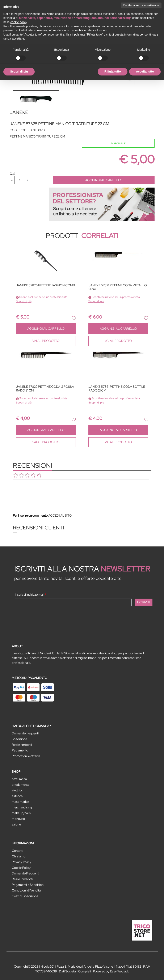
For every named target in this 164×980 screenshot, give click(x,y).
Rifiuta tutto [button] (113, 71)
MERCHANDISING (22, 807)
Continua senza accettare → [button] (141, 5)
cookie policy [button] (19, 22)
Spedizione (19, 739)
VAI (46, 341)
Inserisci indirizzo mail (31, 595)
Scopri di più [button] (19, 71)
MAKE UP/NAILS (21, 813)
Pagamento (20, 750)
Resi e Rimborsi (22, 879)
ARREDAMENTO (21, 785)
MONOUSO (18, 819)
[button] (74, 318)
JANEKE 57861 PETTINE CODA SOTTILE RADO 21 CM (117, 389)
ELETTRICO (17, 790)
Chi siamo (19, 856)
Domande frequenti (25, 733)
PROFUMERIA (19, 779)
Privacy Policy (22, 862)
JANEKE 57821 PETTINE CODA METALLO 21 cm (118, 287)
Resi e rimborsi (22, 745)
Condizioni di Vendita (26, 890)
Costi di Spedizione (25, 896)
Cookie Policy (21, 868)
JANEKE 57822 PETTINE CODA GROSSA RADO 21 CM (45, 389)
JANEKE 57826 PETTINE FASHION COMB (45, 285)
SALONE (16, 824)
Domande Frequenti (25, 873)
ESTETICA (17, 796)
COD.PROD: (18, 130)
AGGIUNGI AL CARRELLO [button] (104, 180)
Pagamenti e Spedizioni (28, 885)
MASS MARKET (20, 802)
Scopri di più (24, 301)
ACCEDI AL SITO (60, 516)
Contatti (17, 851)
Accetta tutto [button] (145, 71)
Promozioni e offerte (26, 756)
